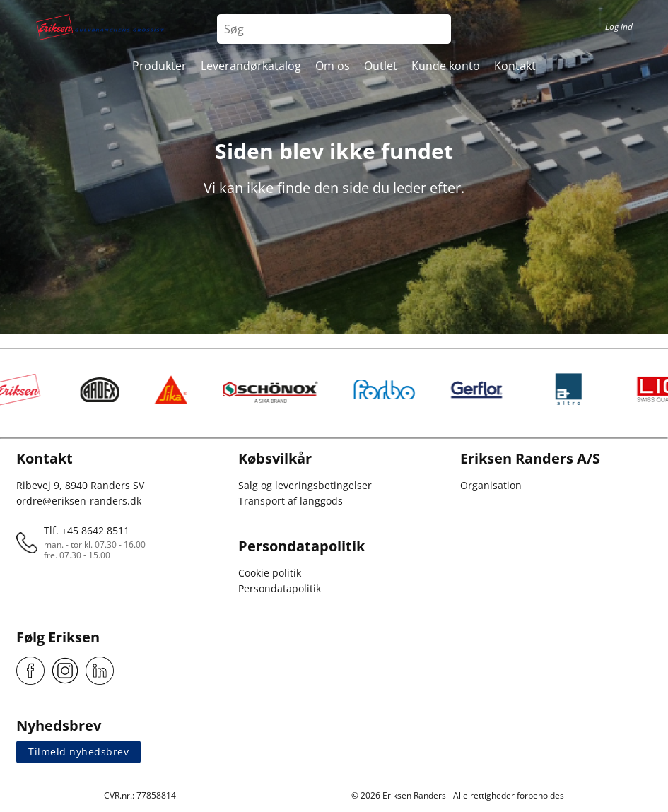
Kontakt (515, 66)
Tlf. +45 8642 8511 (87, 530)
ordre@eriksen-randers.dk (79, 501)
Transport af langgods (291, 501)
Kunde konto (446, 66)
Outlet (381, 66)
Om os (333, 66)
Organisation (491, 485)
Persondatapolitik (280, 588)
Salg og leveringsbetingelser (305, 485)
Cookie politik (270, 573)
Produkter (159, 66)
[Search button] (436, 29)
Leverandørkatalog (251, 66)
